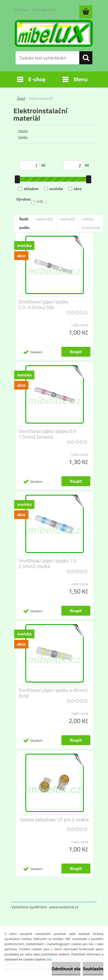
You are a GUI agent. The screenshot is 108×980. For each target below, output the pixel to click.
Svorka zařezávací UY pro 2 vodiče (54, 820)
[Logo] (54, 33)
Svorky (23, 131)
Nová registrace (44, 10)
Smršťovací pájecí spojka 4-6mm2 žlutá (53, 693)
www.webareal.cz (64, 907)
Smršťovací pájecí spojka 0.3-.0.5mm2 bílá (43, 305)
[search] (86, 58)
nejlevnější (44, 219)
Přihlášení (21, 10)
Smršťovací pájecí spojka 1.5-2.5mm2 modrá (48, 564)
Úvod (21, 98)
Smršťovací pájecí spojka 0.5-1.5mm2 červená (48, 434)
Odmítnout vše (66, 969)
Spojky (23, 137)
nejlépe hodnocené (91, 223)
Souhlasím (93, 969)
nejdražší (67, 219)
